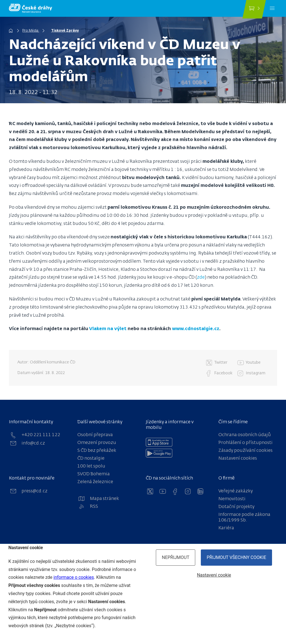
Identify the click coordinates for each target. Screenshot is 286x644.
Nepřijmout (176, 557)
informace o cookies (74, 577)
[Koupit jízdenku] (254, 9)
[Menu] (272, 8)
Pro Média (31, 31)
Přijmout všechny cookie (236, 557)
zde (201, 278)
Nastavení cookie (214, 575)
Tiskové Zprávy (65, 31)
